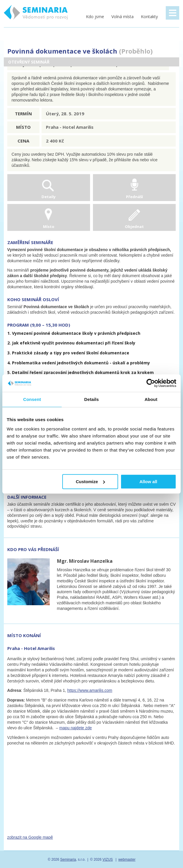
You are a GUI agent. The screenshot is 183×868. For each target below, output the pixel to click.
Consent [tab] (32, 399)
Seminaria (68, 860)
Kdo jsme (95, 17)
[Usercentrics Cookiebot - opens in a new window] (151, 383)
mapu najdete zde (76, 728)
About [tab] (151, 399)
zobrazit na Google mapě (30, 837)
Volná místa (122, 17)
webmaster (127, 860)
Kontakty (149, 17)
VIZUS (108, 860)
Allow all (148, 482)
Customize (90, 482)
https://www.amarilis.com (90, 690)
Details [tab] (91, 399)
